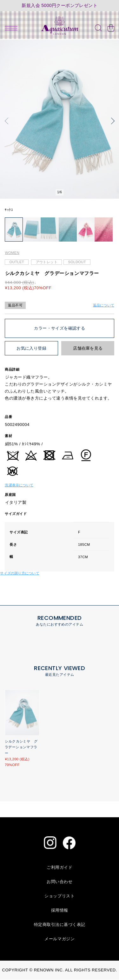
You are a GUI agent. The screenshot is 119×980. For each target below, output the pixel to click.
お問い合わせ (60, 882)
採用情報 (60, 911)
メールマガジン (60, 939)
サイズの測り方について (20, 573)
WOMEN (12, 253)
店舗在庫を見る (88, 349)
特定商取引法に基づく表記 (60, 925)
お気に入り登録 (31, 349)
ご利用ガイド (60, 868)
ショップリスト (60, 896)
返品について (104, 305)
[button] (8, 121)
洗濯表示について (19, 485)
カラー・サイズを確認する (60, 329)
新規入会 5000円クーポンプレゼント (60, 6)
